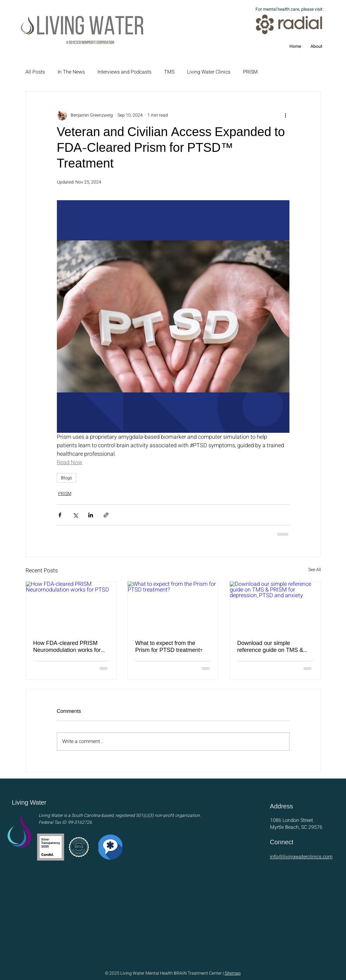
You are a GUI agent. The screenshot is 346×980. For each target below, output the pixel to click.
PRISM (250, 72)
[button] (316, 47)
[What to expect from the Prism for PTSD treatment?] (173, 607)
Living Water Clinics (209, 72)
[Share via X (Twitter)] (75, 515)
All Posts (35, 72)
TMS (169, 72)
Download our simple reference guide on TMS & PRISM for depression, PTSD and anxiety (274, 647)
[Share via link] (106, 515)
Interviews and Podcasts (124, 72)
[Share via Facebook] (60, 515)
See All (315, 570)
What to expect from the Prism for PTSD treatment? (169, 647)
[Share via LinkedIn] (91, 515)
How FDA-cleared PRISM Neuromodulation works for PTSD (67, 647)
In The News (71, 72)
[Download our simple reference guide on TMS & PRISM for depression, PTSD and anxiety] (275, 607)
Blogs (66, 478)
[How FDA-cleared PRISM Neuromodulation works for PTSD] (71, 607)
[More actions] (286, 115)
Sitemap (233, 973)
